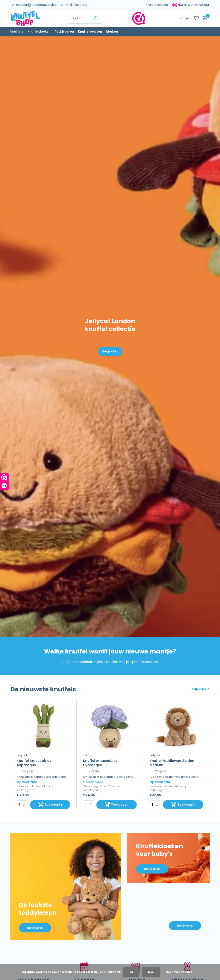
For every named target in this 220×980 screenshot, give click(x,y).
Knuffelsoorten (90, 31)
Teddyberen (64, 31)
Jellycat (22, 755)
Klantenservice (157, 5)
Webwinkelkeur (199, 5)
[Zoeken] (85, 18)
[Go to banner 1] (66, 886)
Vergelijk (25, 771)
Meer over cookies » (180, 972)
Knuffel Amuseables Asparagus (34, 763)
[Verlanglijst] (196, 18)
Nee (151, 972)
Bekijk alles (110, 351)
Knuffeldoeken (39, 31)
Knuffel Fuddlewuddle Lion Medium (172, 763)
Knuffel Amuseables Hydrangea (100, 763)
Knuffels (17, 31)
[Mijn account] (184, 18)
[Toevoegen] (50, 805)
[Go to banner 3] (169, 915)
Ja (131, 972)
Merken (112, 31)
